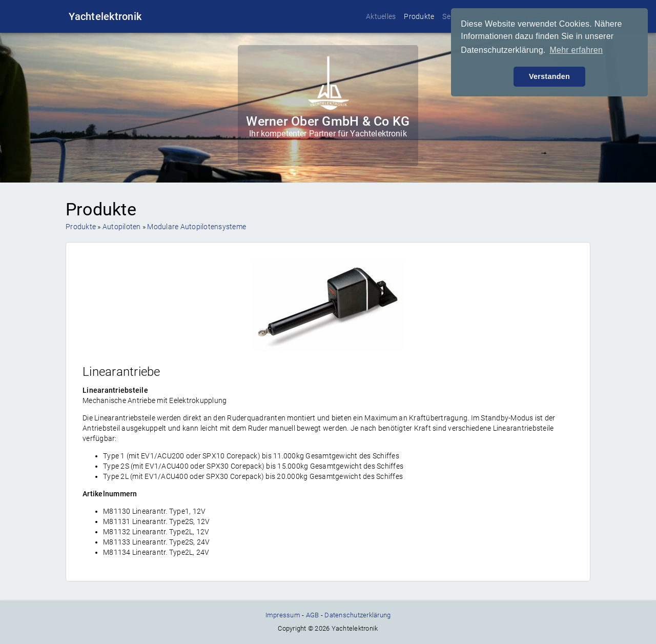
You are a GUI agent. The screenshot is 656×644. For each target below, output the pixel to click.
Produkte (419, 16)
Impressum (283, 615)
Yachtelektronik (105, 16)
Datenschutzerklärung (357, 615)
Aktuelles (381, 16)
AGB (313, 615)
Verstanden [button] (549, 76)
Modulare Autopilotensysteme (197, 227)
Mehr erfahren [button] (576, 50)
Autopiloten (122, 227)
